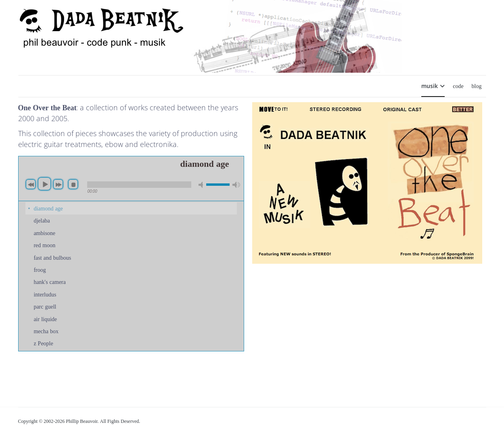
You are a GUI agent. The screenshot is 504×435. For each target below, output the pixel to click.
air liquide (45, 319)
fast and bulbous (52, 257)
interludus (45, 294)
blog (477, 86)
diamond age (48, 208)
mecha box (46, 331)
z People (43, 343)
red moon (44, 245)
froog (40, 270)
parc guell (45, 306)
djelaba (42, 220)
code (458, 86)
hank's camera (50, 282)
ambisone (44, 233)
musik (430, 86)
